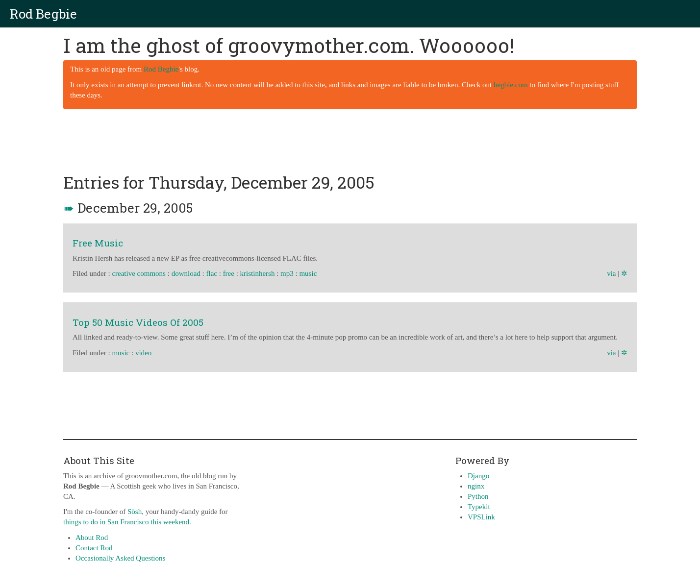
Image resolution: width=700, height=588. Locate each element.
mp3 (287, 273)
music (308, 273)
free (229, 273)
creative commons (139, 273)
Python (478, 496)
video (143, 353)
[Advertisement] (350, 142)
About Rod (92, 538)
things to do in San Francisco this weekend (126, 522)
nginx (476, 486)
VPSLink (481, 517)
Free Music (98, 243)
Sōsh (135, 512)
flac (211, 273)
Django (478, 476)
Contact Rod (94, 548)
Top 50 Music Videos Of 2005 (138, 322)
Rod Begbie (43, 14)
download (186, 273)
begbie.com (511, 85)
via (611, 273)
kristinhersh (258, 273)
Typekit (479, 507)
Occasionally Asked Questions (120, 558)
